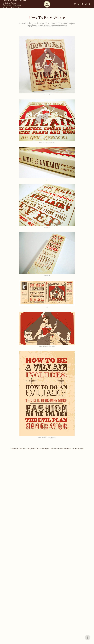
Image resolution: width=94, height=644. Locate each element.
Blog (19, 7)
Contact (13, 7)
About (5, 7)
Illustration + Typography (12, 5)
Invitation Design (9, 3)
